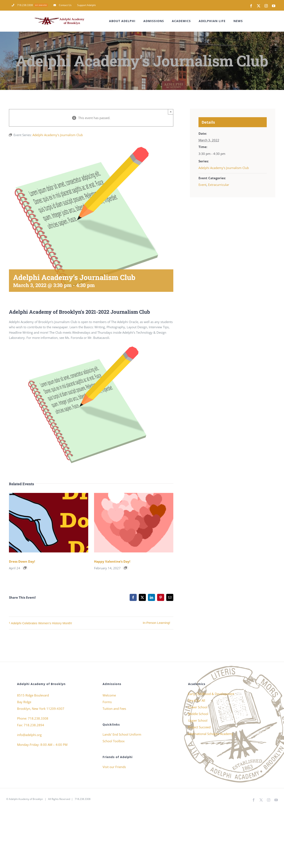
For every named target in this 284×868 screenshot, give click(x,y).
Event (202, 185)
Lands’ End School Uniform (122, 734)
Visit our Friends (114, 767)
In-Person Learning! (156, 623)
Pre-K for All (197, 700)
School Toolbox (114, 741)
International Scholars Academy (211, 734)
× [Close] (171, 112)
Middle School (198, 714)
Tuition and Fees (114, 709)
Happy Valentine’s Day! (112, 561)
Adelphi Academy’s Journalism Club (224, 168)
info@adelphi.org (29, 735)
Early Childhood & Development (211, 694)
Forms (107, 702)
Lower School (198, 707)
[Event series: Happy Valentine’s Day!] (125, 568)
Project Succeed (199, 727)
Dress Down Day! (22, 561)
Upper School (198, 720)
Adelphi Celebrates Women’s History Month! (42, 623)
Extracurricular (219, 185)
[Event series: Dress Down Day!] (25, 568)
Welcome (109, 695)
